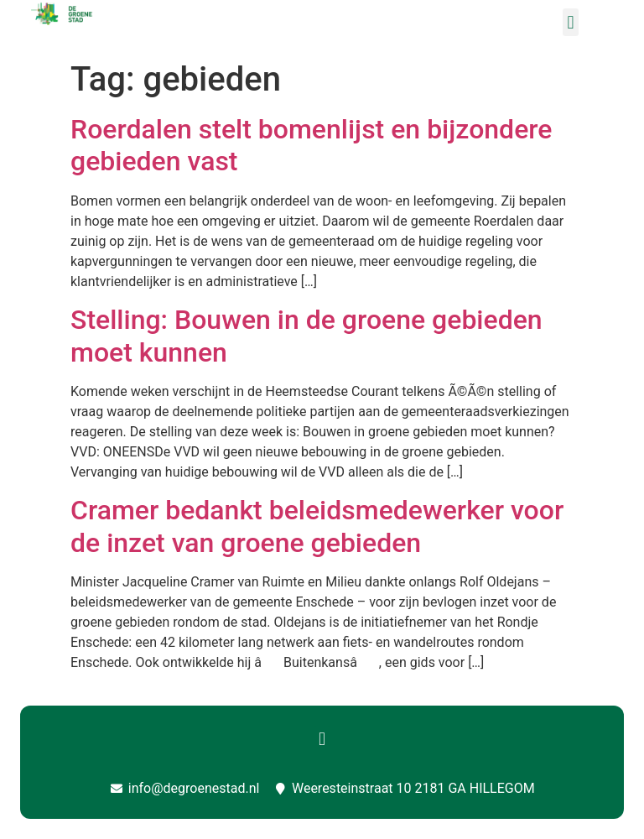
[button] (571, 22)
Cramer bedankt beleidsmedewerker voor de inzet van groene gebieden (317, 526)
